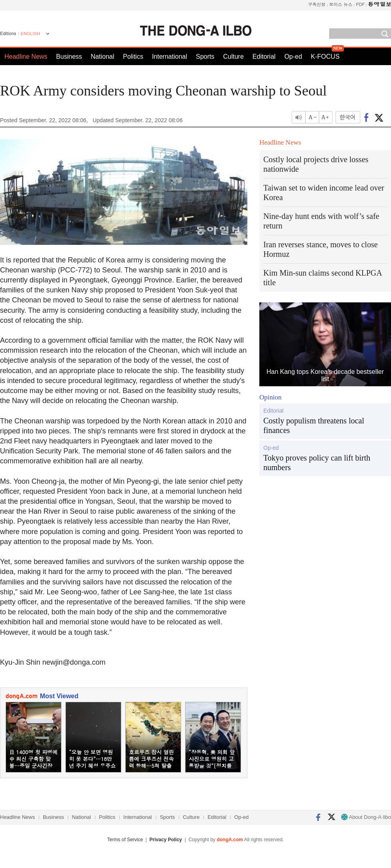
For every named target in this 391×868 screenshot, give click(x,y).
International (170, 57)
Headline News (26, 57)
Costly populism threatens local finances (314, 425)
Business (69, 57)
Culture (233, 57)
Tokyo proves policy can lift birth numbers (317, 463)
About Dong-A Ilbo (366, 817)
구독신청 (317, 4)
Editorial (264, 57)
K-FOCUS (325, 57)
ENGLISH (30, 34)
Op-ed (293, 57)
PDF (360, 4)
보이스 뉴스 (341, 4)
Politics (133, 57)
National (103, 57)
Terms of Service (125, 840)
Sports (205, 57)
